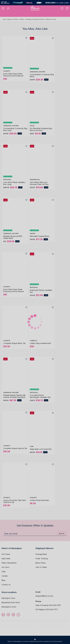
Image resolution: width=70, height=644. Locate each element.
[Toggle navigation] (3, 8)
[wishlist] (62, 8)
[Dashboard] (8, 8)
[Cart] (67, 8)
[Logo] (35, 8)
